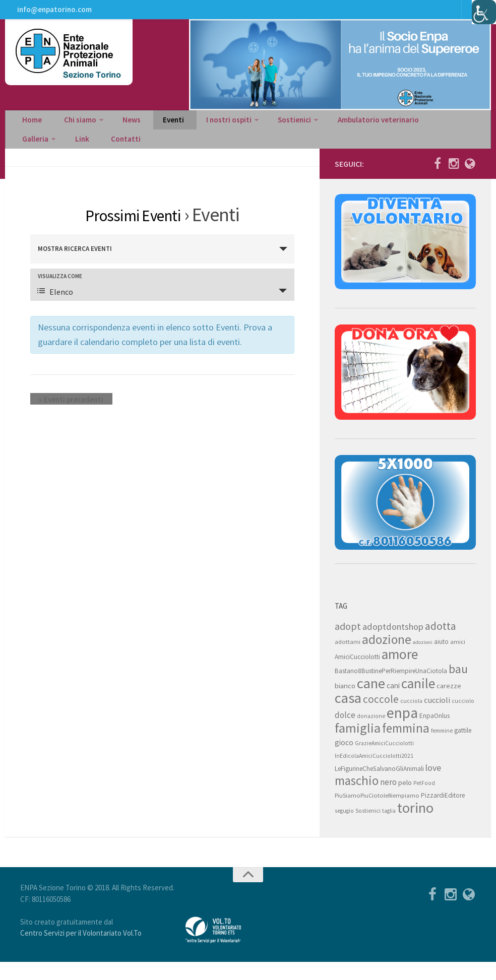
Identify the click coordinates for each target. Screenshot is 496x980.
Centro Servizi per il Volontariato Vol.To (81, 951)
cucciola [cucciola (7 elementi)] (411, 719)
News (119, 129)
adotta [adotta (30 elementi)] (441, 644)
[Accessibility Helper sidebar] (484, 12)
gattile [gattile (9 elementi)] (463, 748)
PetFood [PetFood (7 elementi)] (424, 801)
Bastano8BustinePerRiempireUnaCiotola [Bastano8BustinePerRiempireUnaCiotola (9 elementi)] (391, 689)
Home (30, 129)
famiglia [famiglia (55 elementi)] (358, 746)
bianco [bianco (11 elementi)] (345, 704)
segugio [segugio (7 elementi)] (344, 829)
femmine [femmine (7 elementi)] (442, 749)
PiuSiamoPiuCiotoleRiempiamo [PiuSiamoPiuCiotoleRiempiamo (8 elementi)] (377, 813)
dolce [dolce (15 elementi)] (345, 733)
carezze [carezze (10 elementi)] (449, 704)
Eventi (154, 129)
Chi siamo (72, 129)
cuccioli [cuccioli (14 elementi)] (437, 718)
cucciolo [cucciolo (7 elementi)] (463, 719)
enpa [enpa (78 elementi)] (402, 731)
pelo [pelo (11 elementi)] (405, 800)
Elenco (55, 309)
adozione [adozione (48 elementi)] (387, 658)
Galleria (414, 129)
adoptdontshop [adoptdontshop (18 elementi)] (393, 645)
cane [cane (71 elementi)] (371, 701)
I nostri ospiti (202, 129)
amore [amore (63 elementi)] (400, 672)
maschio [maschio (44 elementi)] (357, 799)
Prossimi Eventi (133, 233)
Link (456, 129)
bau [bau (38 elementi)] (458, 687)
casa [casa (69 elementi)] (348, 716)
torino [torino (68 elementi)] (415, 826)
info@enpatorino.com (53, 13)
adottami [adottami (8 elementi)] (348, 660)
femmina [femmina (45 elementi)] (406, 746)
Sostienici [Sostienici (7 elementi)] (368, 829)
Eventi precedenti (63, 417)
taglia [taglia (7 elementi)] (389, 829)
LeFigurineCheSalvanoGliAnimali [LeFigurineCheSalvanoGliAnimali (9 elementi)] (379, 787)
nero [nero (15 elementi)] (388, 800)
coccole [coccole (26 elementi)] (381, 717)
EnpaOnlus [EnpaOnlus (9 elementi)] (435, 734)
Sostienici (264, 129)
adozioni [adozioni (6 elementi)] (423, 660)
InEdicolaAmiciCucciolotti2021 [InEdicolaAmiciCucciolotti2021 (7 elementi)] (374, 774)
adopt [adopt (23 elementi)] (348, 644)
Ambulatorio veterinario (344, 129)
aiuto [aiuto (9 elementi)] (441, 660)
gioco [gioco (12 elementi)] (344, 761)
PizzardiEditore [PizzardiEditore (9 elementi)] (443, 813)
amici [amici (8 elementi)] (458, 660)
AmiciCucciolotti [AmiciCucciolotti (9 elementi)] (357, 675)
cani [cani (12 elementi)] (393, 704)
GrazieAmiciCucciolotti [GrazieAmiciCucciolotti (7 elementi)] (384, 761)
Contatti (35, 154)
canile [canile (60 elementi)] (418, 701)
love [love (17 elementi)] (433, 786)
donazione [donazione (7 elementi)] (371, 734)
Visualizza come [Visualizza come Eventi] (60, 294)
